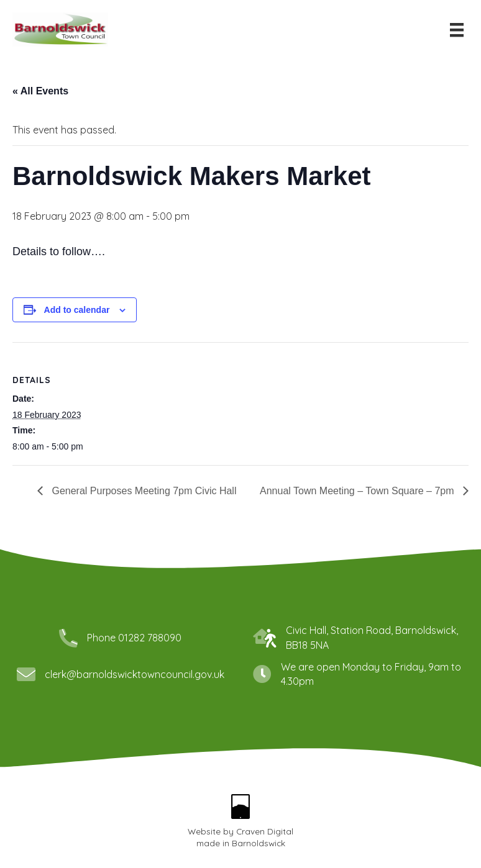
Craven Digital (265, 831)
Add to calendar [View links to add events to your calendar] (77, 310)
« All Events (40, 91)
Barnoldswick (259, 843)
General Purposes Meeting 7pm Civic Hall (143, 491)
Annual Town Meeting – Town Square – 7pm (358, 491)
